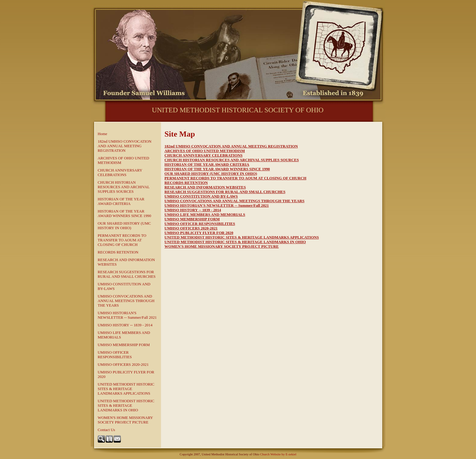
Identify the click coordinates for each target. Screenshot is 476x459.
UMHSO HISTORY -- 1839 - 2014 (125, 325)
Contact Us (106, 430)
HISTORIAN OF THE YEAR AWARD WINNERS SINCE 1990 (124, 214)
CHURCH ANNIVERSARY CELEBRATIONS (120, 173)
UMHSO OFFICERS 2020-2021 (123, 365)
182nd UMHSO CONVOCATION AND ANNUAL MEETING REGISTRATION (125, 146)
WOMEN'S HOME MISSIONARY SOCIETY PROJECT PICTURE (125, 420)
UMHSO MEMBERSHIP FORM (124, 345)
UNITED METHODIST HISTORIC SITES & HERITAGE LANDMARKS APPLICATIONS (126, 389)
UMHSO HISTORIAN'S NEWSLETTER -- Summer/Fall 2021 (127, 315)
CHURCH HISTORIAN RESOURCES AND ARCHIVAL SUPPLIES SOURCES (124, 187)
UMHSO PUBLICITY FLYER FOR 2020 (126, 374)
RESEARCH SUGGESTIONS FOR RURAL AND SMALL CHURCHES (127, 274)
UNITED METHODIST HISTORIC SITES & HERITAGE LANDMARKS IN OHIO (126, 406)
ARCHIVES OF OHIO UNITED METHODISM (124, 160)
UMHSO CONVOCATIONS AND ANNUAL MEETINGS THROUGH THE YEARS (126, 301)
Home (102, 134)
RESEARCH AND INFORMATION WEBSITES (126, 262)
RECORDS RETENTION (118, 252)
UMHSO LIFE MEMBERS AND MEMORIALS (124, 335)
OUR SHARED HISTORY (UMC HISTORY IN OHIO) (124, 226)
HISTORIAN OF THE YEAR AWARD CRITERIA (121, 201)
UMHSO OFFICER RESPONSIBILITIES (115, 355)
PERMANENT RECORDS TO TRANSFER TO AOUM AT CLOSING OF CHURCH (122, 240)
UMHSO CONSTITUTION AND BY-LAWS (124, 286)
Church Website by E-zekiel (278, 454)
